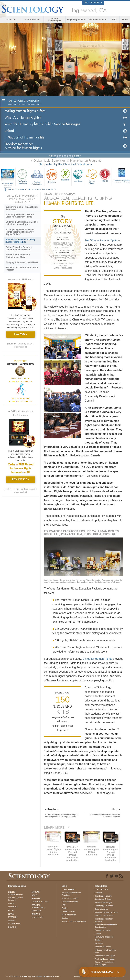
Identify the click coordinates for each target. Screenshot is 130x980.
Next (77, 156)
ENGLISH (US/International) (15, 893)
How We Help (8, 184)
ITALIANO (36, 914)
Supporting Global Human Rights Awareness (22, 208)
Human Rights (92, 176)
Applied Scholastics (37, 176)
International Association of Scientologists (106, 926)
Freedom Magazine (102, 930)
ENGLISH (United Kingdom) (15, 899)
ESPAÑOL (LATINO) (40, 902)
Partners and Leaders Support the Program (22, 269)
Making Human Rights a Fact (25, 111)
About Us (11, 20)
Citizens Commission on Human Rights (104, 963)
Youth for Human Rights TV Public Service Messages (42, 124)
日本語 (11, 914)
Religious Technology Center (106, 912)
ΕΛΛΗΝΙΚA (36, 911)
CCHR (105, 175)
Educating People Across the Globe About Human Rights (20, 216)
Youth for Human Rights (104, 959)
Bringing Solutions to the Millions (22, 262)
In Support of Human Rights (24, 137)
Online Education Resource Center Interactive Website (19, 248)
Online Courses (68, 912)
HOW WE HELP (17, 189)
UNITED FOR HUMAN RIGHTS (41, 189)
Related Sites (93, 3)
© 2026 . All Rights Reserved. (33, 976)
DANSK (11, 903)
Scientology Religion (103, 899)
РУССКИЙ (13, 917)
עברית (11, 910)
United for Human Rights (97, 659)
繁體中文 (12, 921)
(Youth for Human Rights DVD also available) (21, 345)
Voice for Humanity (70, 898)
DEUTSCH (13, 927)
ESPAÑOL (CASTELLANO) (38, 906)
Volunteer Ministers (98, 20)
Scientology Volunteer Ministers (103, 920)
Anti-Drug (78, 175)
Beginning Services (76, 20)
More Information (69, 915)
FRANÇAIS (13, 907)
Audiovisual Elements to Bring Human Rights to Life (20, 241)
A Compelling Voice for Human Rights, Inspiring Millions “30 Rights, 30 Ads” (20, 232)
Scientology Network (103, 896)
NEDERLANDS (14, 924)
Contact (65, 918)
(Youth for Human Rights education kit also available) (21, 490)
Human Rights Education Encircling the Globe (18, 256)
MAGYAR (36, 892)
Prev (53, 156)
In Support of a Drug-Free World (105, 951)
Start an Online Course (104, 916)
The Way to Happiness (22, 176)
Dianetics (98, 893)
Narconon (65, 175)
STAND (97, 934)
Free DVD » (20, 334)
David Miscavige (101, 909)
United (9, 131)
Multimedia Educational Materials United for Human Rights (22, 223)
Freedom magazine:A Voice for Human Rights (23, 146)
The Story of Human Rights (101, 240)
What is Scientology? (55, 20)
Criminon (52, 176)
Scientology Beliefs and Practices (72, 894)
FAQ (115, 20)
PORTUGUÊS (37, 917)
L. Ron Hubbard (33, 20)
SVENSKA (36, 898)
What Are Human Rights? (23, 118)
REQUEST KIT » (20, 479)
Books (125, 20)
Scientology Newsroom (104, 906)
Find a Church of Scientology (74, 921)
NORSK (35, 895)
